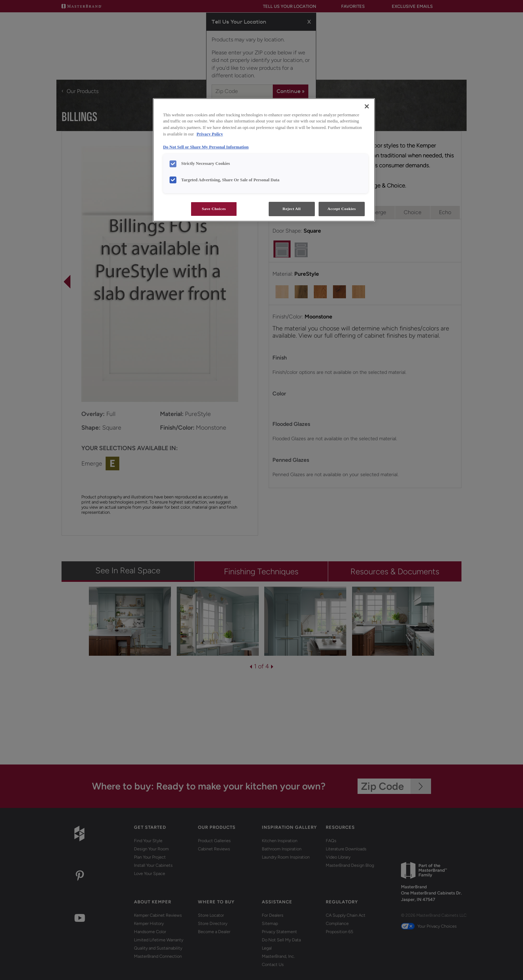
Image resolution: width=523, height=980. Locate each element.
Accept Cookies (342, 209)
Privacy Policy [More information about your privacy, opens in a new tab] (210, 134)
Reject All (291, 209)
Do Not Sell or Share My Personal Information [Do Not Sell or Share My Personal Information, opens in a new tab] (206, 147)
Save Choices (214, 209)
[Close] (367, 106)
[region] (264, 160)
